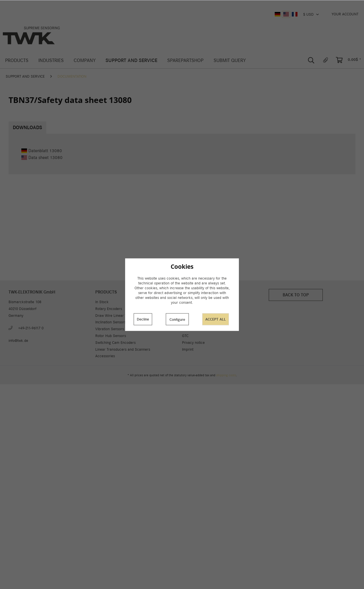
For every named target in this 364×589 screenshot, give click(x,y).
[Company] (84, 60)
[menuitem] (345, 14)
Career (188, 329)
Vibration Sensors (110, 329)
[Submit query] (229, 60)
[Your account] (345, 14)
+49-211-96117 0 (31, 328)
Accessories (105, 356)
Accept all (216, 319)
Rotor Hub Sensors (111, 336)
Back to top (296, 295)
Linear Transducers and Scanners (123, 349)
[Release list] (326, 60)
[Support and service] (132, 60)
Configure (177, 320)
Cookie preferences (198, 309)
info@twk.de (18, 341)
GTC (185, 336)
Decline (143, 319)
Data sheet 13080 (42, 157)
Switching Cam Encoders (115, 343)
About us (189, 302)
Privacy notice (193, 343)
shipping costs (226, 375)
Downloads (27, 128)
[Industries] (51, 60)
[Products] (17, 60)
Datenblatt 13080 (42, 151)
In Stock (102, 302)
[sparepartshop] (185, 60)
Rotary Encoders (109, 309)
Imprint (188, 349)
